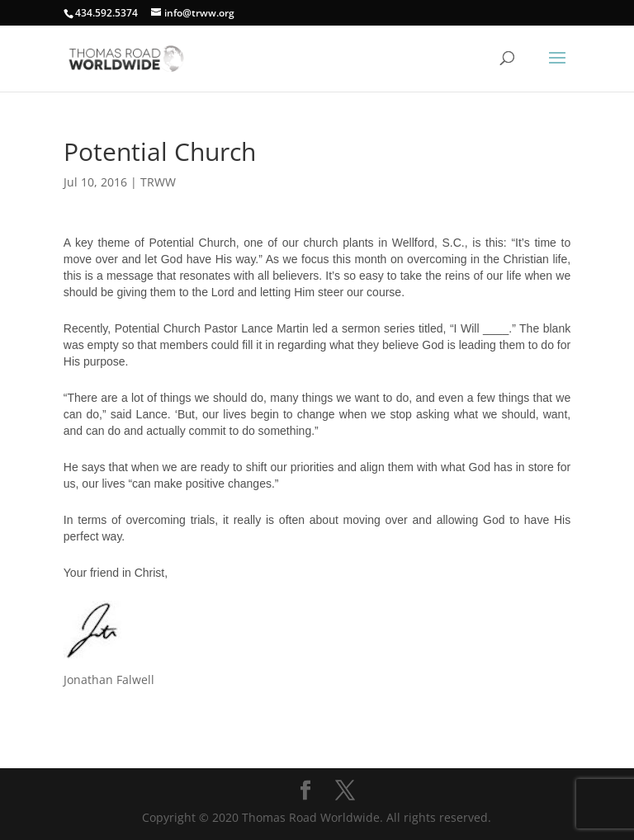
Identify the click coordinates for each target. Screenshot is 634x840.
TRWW (158, 182)
